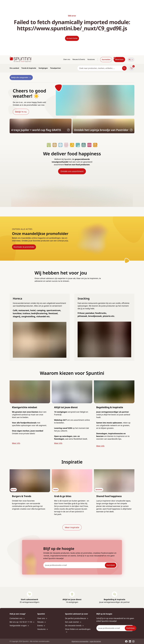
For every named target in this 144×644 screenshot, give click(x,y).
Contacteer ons (17, 618)
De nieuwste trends (74, 626)
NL (131, 59)
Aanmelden (106, 59)
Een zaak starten (73, 622)
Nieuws (42, 622)
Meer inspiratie (72, 527)
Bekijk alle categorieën (21, 78)
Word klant (119, 59)
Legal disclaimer (95, 641)
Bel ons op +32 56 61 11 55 (22, 622)
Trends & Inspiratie (29, 68)
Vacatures (91, 59)
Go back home (72, 38)
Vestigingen (43, 68)
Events (41, 626)
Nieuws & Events (79, 59)
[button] (131, 60)
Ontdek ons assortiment (72, 171)
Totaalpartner (56, 68)
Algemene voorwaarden (80, 641)
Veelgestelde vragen (19, 626)
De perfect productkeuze (77, 618)
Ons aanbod (14, 68)
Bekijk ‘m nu (21, 112)
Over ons (67, 59)
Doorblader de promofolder (24, 247)
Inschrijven (111, 565)
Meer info (16, 443)
